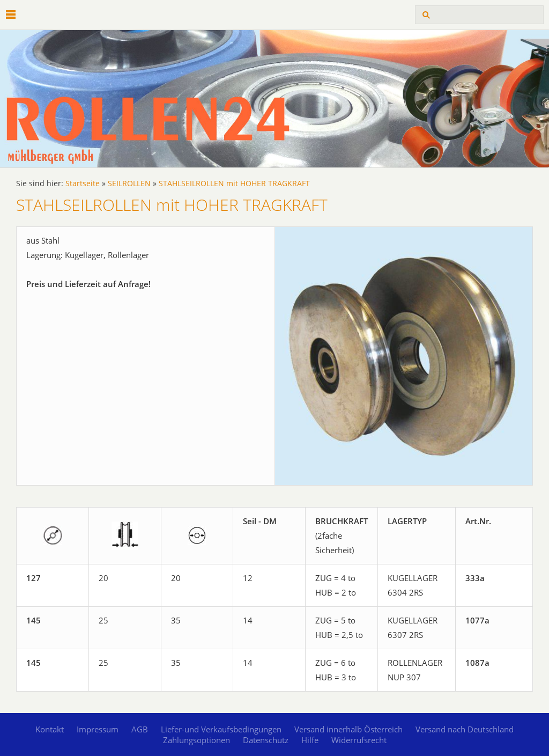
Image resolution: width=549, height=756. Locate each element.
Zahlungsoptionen (196, 740)
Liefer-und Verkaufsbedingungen (221, 729)
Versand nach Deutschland (465, 729)
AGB (140, 729)
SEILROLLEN (129, 184)
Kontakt (50, 729)
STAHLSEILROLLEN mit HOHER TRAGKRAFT (234, 184)
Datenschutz (266, 740)
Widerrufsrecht (359, 740)
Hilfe (310, 740)
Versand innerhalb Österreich (348, 729)
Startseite (83, 184)
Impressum (98, 729)
